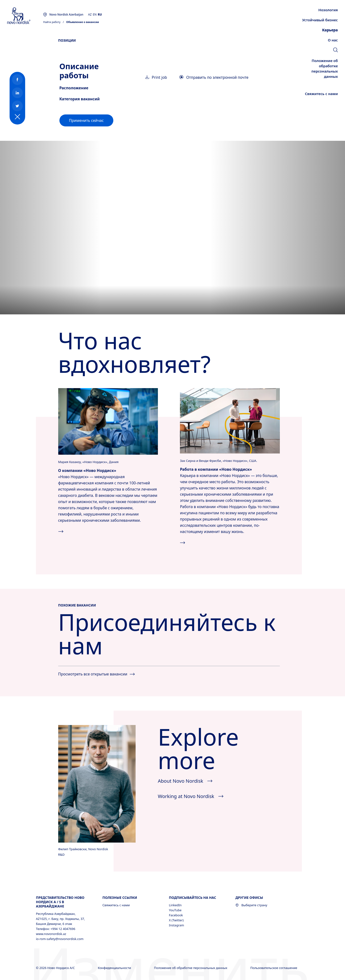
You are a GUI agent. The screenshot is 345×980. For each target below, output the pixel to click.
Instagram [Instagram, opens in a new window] (176, 925)
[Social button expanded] (17, 117)
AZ (90, 14)
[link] (336, 51)
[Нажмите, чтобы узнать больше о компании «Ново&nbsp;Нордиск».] (108, 421)
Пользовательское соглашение (274, 968)
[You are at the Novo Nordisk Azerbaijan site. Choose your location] (63, 15)
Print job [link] (156, 77)
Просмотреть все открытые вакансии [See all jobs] (97, 674)
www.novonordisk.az (51, 934)
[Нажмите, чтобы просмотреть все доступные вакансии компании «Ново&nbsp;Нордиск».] (230, 420)
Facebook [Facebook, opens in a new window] (176, 915)
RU (100, 14)
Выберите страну (251, 905)
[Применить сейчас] (86, 120)
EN (95, 14)
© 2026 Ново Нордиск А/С (56, 968)
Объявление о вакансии (83, 22)
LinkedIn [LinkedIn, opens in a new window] (175, 905)
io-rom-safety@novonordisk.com (60, 939)
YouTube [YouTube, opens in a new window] (175, 910)
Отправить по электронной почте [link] (214, 77)
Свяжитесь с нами (116, 905)
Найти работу (52, 22)
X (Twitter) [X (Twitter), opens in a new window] (176, 920)
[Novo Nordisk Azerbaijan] (25, 16)
